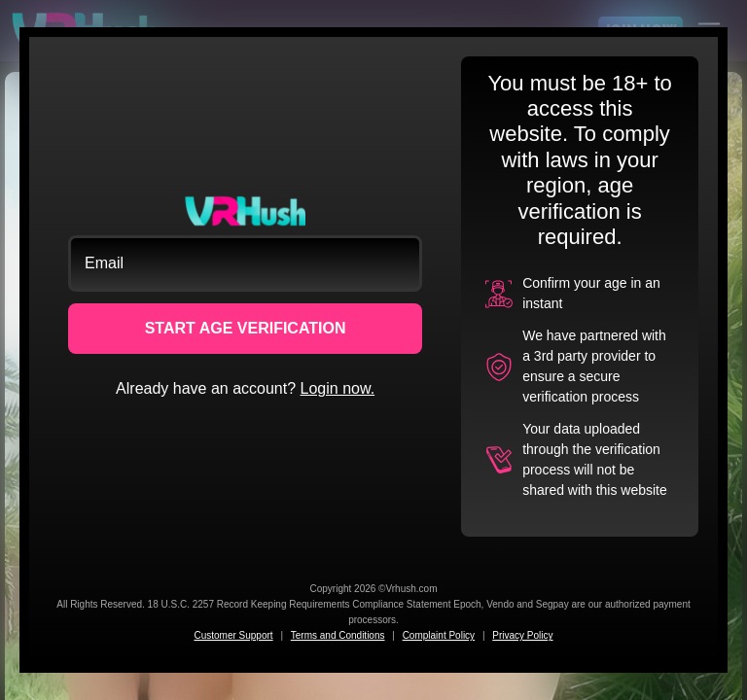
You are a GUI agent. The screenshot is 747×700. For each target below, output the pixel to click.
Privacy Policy (522, 635)
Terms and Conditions (338, 635)
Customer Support (233, 635)
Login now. (338, 388)
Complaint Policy (439, 635)
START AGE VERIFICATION (246, 328)
